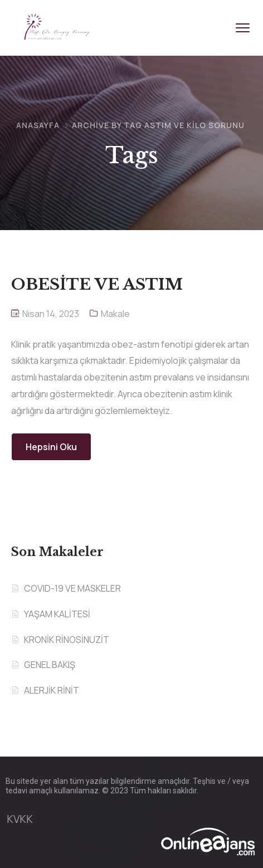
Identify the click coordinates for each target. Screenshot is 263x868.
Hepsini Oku (51, 447)
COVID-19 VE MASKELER (72, 588)
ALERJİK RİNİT (52, 690)
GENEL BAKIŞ (50, 665)
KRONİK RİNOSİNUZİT (67, 640)
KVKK (20, 819)
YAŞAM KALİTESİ (57, 614)
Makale (115, 314)
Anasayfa (38, 125)
